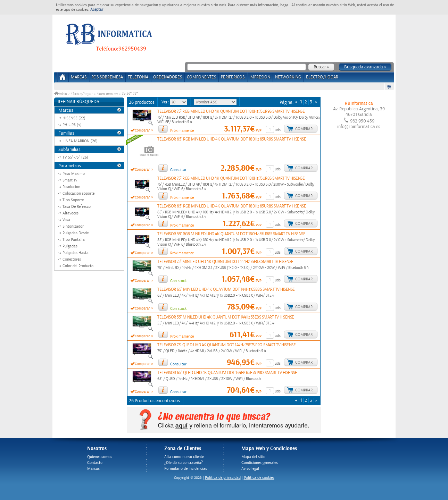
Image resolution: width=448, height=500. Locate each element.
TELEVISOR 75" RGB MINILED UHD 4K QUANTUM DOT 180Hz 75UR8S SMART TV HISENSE (231, 179)
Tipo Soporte (73, 200)
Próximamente (182, 131)
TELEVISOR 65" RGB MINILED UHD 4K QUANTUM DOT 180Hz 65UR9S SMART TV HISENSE (232, 139)
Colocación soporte (78, 193)
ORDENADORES (168, 77)
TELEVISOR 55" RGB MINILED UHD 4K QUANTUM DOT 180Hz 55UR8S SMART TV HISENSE (231, 234)
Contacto (95, 463)
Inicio (61, 94)
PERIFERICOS (233, 77)
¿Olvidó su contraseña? (184, 463)
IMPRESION (260, 77)
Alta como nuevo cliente (184, 457)
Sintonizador (73, 226)
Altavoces (70, 213)
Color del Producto (78, 266)
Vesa (66, 220)
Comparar (142, 130)
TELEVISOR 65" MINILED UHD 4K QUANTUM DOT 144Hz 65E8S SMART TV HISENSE (226, 290)
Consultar (178, 170)
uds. (278, 130)
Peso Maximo (74, 174)
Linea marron (107, 94)
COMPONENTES (201, 77)
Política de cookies (259, 478)
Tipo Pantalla (74, 240)
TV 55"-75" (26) (75, 157)
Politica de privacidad (223, 478)
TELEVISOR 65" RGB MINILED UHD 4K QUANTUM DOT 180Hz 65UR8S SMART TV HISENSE (232, 206)
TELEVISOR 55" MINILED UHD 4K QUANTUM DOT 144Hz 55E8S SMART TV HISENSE (226, 317)
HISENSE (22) (74, 118)
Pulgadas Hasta (76, 253)
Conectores (72, 259)
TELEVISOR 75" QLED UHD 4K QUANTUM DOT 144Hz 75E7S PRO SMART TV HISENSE (226, 345)
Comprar (304, 129)
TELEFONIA (138, 77)
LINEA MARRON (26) (80, 141)
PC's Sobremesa (107, 77)
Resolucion (71, 187)
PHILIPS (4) (72, 125)
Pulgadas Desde (76, 233)
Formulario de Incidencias (186, 469)
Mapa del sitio (253, 457)
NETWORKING (288, 77)
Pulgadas (70, 246)
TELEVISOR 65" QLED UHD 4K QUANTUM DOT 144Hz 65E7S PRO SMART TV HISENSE (227, 373)
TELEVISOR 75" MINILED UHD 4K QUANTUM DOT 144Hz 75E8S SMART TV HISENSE (225, 262)
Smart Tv (70, 180)
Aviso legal (250, 469)
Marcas (79, 77)
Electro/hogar (82, 94)
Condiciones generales (260, 463)
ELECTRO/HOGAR (322, 77)
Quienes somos (100, 457)
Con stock (178, 281)
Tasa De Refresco (77, 207)
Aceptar (97, 10)
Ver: (166, 102)
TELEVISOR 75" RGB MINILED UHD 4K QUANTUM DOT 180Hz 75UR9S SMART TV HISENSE (231, 112)
